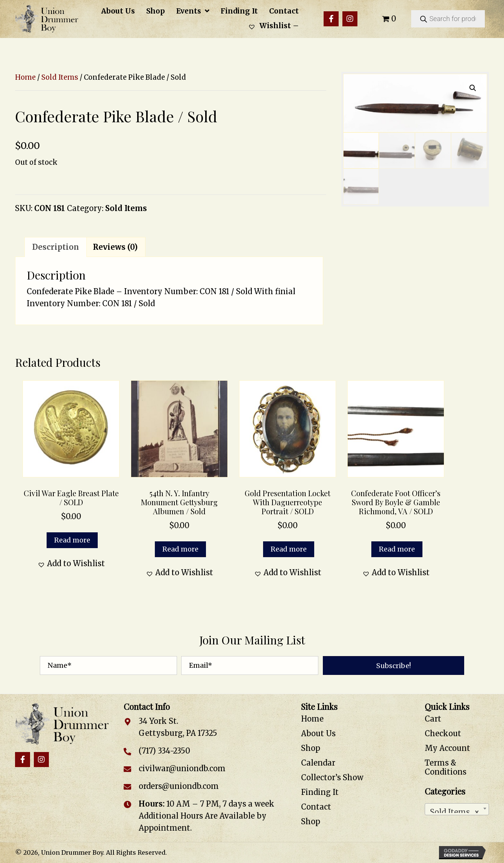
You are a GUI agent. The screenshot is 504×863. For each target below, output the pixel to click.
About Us (318, 733)
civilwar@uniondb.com (182, 768)
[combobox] (457, 809)
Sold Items (60, 77)
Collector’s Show (332, 777)
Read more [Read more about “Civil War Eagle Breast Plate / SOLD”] (72, 540)
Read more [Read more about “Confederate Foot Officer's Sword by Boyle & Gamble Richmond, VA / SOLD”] (397, 549)
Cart (433, 719)
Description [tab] (56, 247)
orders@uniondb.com (179, 786)
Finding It (320, 792)
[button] (331, 19)
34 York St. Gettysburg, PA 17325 (178, 727)
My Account (447, 748)
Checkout (443, 733)
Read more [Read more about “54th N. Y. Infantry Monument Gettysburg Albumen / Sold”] (180, 549)
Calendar (318, 763)
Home (25, 77)
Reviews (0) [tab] (115, 247)
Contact (316, 807)
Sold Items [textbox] (455, 810)
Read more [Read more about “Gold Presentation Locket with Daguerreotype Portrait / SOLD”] (289, 549)
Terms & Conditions (446, 767)
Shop (311, 748)
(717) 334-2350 (164, 751)
